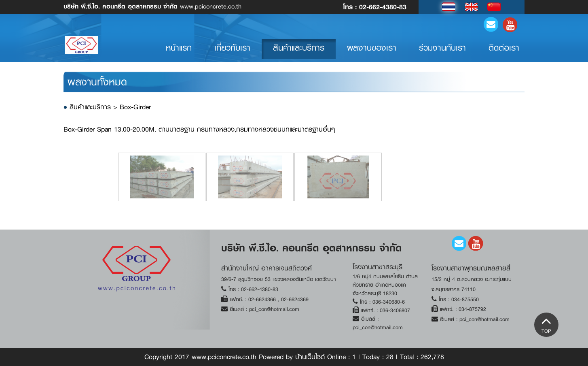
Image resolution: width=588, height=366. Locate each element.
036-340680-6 (389, 302)
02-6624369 (294, 299)
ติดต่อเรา (504, 52)
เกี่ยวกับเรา (232, 52)
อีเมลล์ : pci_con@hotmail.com (264, 309)
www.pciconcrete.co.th (152, 6)
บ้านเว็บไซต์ (310, 357)
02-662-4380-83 (383, 7)
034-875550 (465, 299)
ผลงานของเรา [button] (372, 52)
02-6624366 (263, 299)
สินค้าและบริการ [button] (299, 52)
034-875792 (472, 309)
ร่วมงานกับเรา (442, 52)
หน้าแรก (184, 52)
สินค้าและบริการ (91, 107)
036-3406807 (395, 310)
